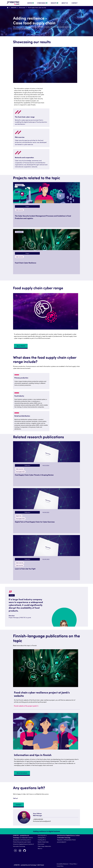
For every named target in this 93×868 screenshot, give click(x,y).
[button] (46, 205)
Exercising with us (42, 835)
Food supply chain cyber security (37, 7)
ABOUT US (65, 3)
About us (40, 848)
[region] (46, 419)
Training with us (42, 838)
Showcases (22, 7)
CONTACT (75, 3)
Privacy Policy (73, 864)
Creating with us (42, 840)
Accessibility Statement (63, 864)
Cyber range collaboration (44, 846)
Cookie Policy (60, 866)
